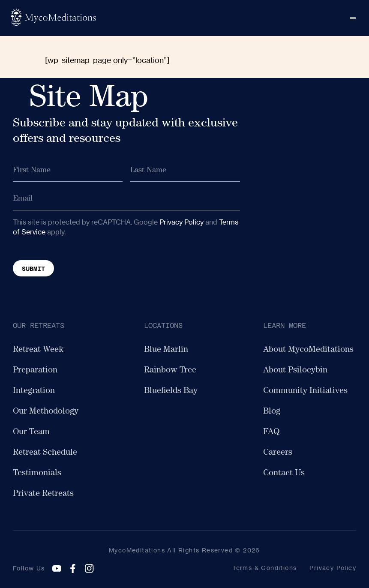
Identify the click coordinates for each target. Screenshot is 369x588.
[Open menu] (353, 18)
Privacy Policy (181, 222)
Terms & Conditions (264, 568)
